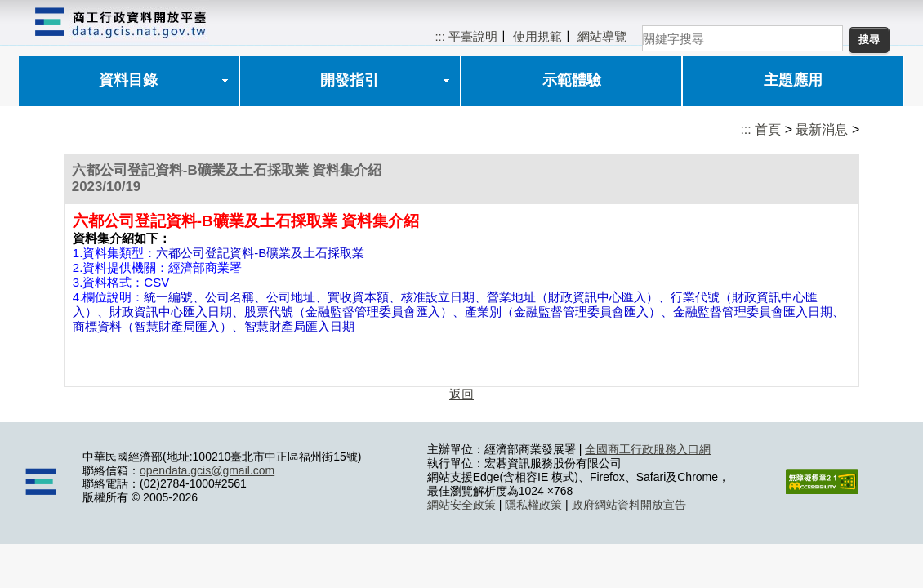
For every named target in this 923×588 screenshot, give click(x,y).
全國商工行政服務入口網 (648, 449)
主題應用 (793, 80)
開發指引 (350, 80)
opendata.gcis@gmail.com (207, 470)
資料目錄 (128, 80)
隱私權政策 (533, 505)
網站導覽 (602, 36)
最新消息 (822, 129)
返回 (461, 394)
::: (440, 36)
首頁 (768, 129)
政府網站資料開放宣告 (629, 505)
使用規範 (537, 36)
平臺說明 (473, 36)
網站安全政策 (461, 505)
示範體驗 (572, 80)
